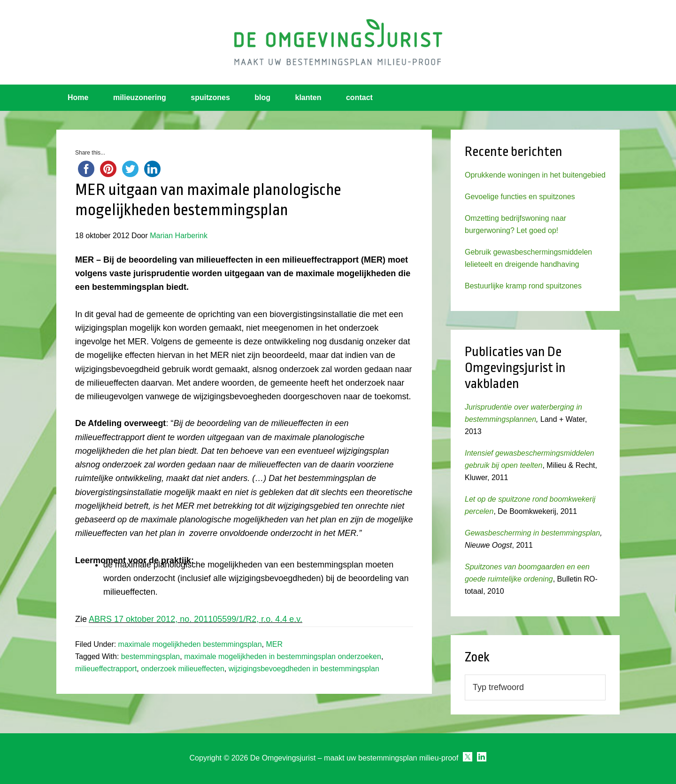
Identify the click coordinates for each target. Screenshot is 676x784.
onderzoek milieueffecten (183, 669)
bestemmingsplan (150, 656)
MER (274, 644)
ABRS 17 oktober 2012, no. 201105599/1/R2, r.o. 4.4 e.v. (196, 619)
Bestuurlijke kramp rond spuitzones (523, 286)
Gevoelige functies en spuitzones (520, 197)
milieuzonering (140, 97)
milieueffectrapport (106, 669)
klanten (308, 97)
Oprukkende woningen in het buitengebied (535, 175)
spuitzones (210, 97)
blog (262, 97)
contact (359, 97)
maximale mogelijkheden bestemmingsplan (190, 644)
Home (78, 97)
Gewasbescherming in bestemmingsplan (532, 533)
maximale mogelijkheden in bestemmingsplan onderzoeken (283, 656)
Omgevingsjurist (338, 42)
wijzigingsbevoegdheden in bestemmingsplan (304, 669)
